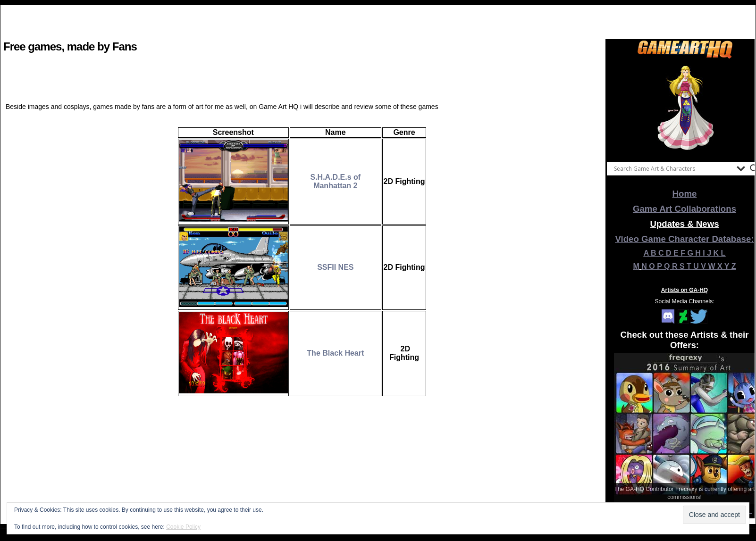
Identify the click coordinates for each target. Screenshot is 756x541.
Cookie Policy (183, 527)
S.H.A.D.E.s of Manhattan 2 (335, 181)
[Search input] (673, 168)
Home (685, 194)
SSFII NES (335, 267)
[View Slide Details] (685, 108)
